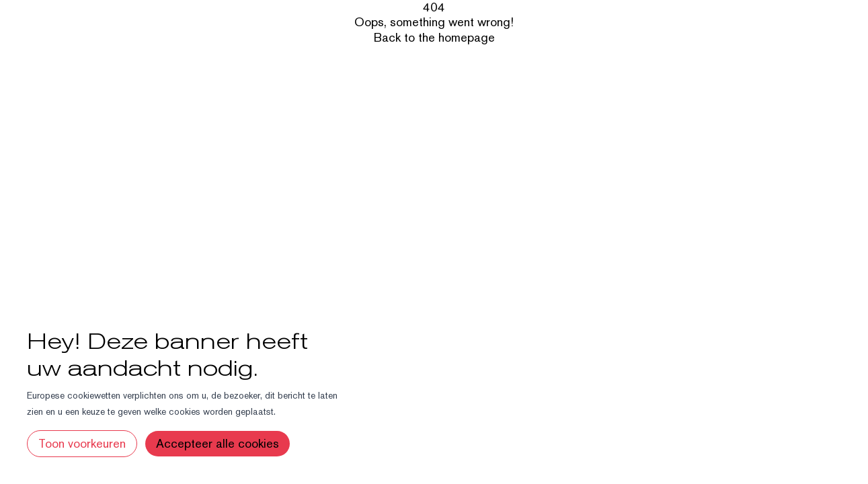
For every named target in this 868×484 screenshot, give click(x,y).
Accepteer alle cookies (218, 443)
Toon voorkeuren (82, 443)
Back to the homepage (434, 37)
